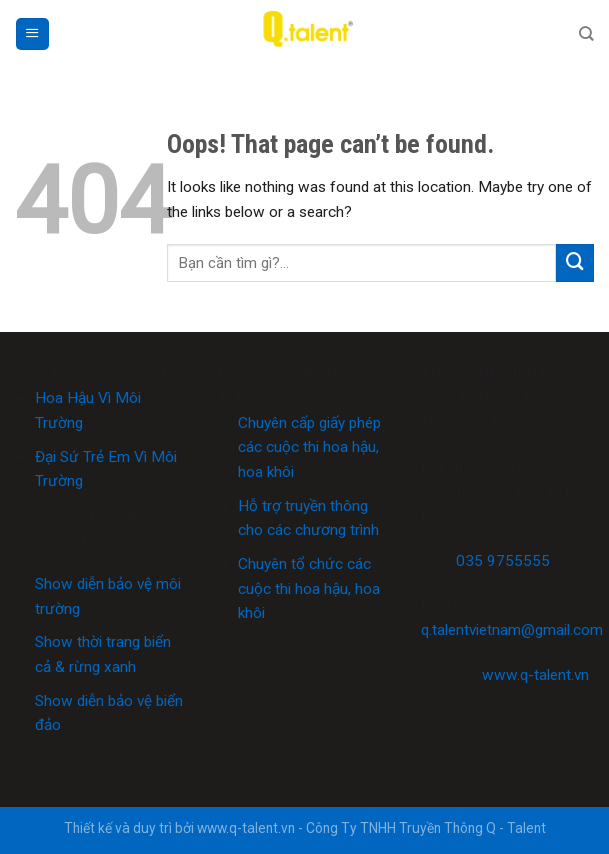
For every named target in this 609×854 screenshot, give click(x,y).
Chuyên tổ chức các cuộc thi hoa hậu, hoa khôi (309, 588)
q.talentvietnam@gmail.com (512, 630)
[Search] (586, 34)
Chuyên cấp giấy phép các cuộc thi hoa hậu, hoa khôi (309, 447)
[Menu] (32, 33)
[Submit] (575, 263)
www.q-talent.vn (535, 675)
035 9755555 (503, 561)
